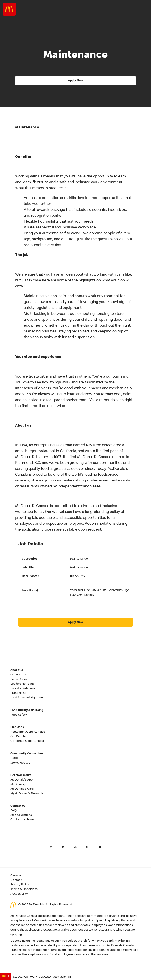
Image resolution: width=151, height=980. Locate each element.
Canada (16, 876)
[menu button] (136, 9)
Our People (18, 737)
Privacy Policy (20, 885)
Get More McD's (21, 775)
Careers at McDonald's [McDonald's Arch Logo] (9, 9)
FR (8, 976)
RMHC (15, 758)
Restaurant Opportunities (28, 732)
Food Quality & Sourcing (27, 710)
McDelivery (18, 784)
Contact (16, 880)
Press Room (19, 679)
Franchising (18, 693)
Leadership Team (22, 684)
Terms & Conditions (24, 889)
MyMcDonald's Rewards (27, 794)
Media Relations (21, 815)
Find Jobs (17, 727)
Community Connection (27, 754)
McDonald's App (22, 780)
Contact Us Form (22, 820)
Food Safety (19, 715)
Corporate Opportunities (27, 741)
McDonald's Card (22, 789)
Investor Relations (23, 689)
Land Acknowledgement (27, 698)
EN (3, 976)
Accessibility (19, 894)
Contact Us (18, 806)
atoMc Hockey (20, 763)
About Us (17, 670)
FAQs (14, 811)
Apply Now (75, 81)
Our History (18, 675)
